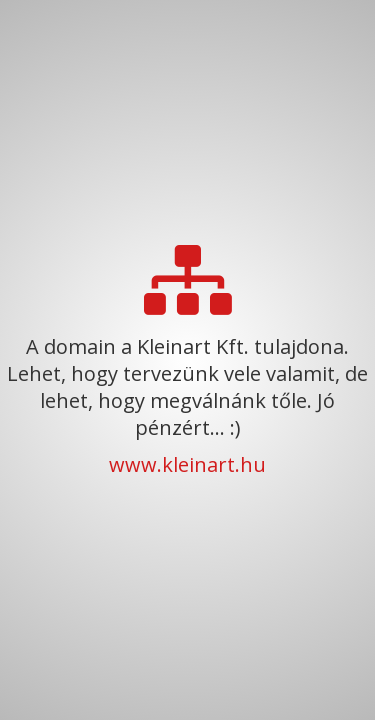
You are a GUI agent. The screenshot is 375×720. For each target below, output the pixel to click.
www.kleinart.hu (187, 464)
